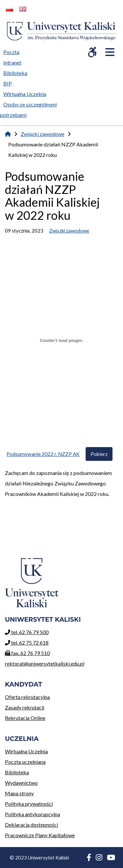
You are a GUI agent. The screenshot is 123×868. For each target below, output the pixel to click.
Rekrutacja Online (27, 717)
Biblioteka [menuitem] (17, 72)
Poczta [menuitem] (13, 51)
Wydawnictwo (40, 782)
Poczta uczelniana (40, 761)
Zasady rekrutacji (27, 706)
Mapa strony (19, 793)
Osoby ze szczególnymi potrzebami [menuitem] (28, 110)
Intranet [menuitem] (12, 62)
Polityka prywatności (29, 804)
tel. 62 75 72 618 (27, 642)
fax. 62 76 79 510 (27, 653)
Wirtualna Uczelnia (40, 750)
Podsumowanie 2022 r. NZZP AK (43, 454)
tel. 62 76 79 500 (27, 632)
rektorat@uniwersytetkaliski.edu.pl (45, 663)
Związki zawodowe (42, 134)
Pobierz (99, 454)
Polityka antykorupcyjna (32, 814)
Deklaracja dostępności (31, 825)
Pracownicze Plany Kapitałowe (40, 835)
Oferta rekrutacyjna (27, 696)
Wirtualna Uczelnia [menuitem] (26, 93)
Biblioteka (40, 771)
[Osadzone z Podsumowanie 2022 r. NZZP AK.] (61, 341)
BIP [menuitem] (9, 82)
